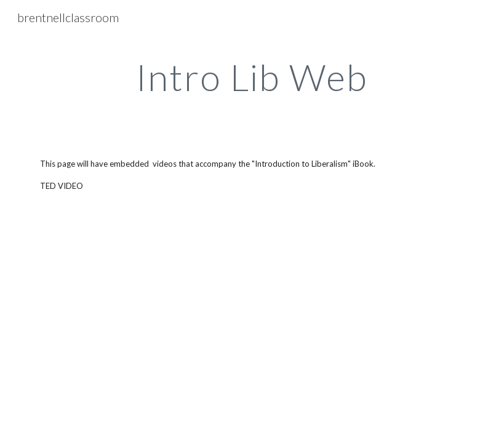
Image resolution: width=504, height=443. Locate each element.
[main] (252, 77)
